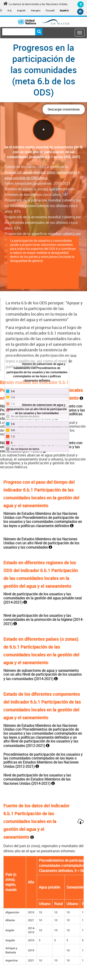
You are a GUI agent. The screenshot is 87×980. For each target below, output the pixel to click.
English (21, 11)
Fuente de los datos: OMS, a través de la (42, 172)
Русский (50, 11)
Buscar (39, 32)
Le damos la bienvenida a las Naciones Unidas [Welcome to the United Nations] (35, 4)
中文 (10, 11)
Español (64, 11)
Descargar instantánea (64, 109)
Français (36, 11)
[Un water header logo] (43, 22)
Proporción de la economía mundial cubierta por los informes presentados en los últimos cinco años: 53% (43, 223)
